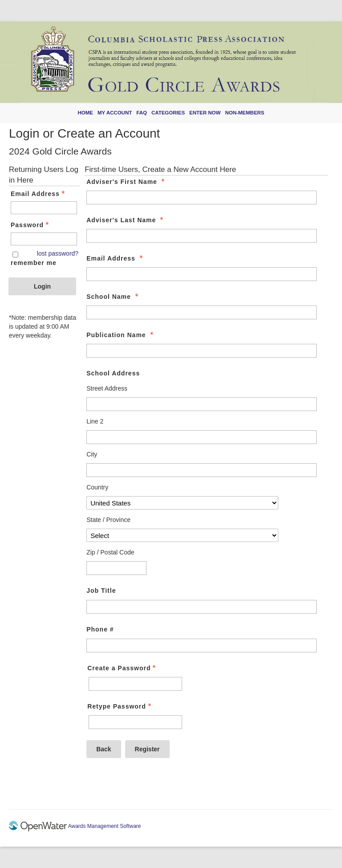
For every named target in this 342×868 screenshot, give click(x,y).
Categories (168, 113)
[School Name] (201, 312)
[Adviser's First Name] (201, 198)
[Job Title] (201, 607)
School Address (113, 373)
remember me (34, 263)
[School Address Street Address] (201, 404)
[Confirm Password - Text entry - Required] (135, 722)
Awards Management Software (104, 826)
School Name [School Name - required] (113, 297)
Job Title (101, 591)
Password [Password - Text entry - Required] (31, 225)
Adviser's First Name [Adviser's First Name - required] (126, 182)
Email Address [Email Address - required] (116, 258)
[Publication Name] (201, 351)
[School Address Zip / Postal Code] (116, 568)
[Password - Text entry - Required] (44, 239)
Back (104, 749)
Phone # (100, 629)
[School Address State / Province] (182, 535)
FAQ (142, 113)
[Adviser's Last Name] (201, 236)
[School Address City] (201, 470)
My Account (115, 113)
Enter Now (205, 113)
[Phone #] (201, 646)
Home (85, 113)
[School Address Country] (182, 503)
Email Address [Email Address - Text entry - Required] (39, 194)
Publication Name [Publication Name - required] (121, 335)
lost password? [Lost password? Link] (58, 253)
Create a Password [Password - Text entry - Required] (122, 668)
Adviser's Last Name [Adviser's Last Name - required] (126, 220)
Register (147, 749)
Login (42, 286)
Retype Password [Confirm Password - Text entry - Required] (120, 706)
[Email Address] (201, 274)
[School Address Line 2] (201, 437)
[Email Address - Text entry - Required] (44, 208)
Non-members (244, 113)
